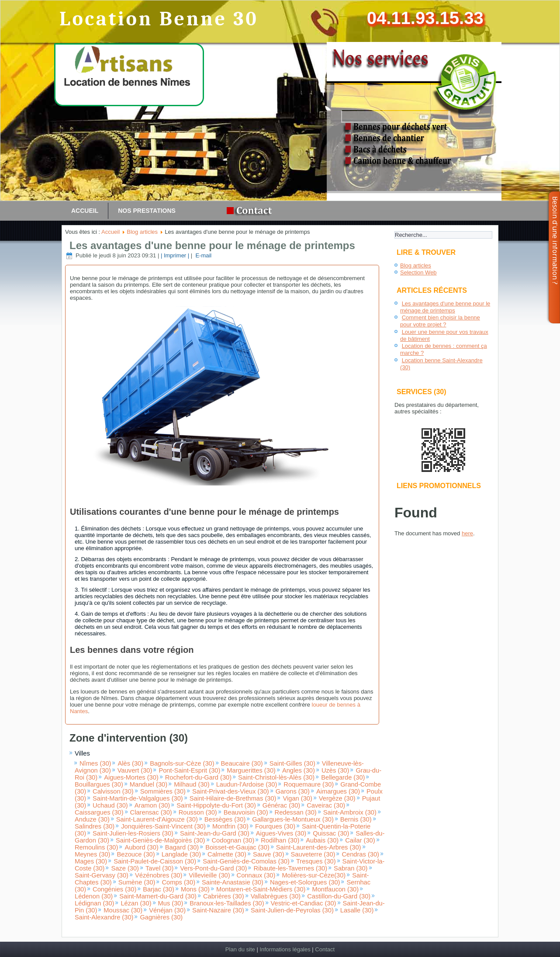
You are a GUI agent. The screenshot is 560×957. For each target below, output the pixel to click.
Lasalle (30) (357, 910)
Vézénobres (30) (159, 875)
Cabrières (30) (224, 896)
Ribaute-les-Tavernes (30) (290, 868)
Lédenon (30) (94, 896)
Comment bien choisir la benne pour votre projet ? (440, 321)
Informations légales (285, 949)
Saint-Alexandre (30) (104, 917)
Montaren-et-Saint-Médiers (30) (261, 889)
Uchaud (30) (110, 805)
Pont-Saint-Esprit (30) (189, 770)
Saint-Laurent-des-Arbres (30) (319, 847)
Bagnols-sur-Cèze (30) (182, 763)
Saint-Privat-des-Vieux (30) (231, 791)
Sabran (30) (351, 868)
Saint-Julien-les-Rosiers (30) (133, 833)
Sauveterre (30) (313, 854)
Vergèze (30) (337, 798)
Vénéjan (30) (167, 910)
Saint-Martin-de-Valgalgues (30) (138, 798)
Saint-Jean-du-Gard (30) (215, 833)
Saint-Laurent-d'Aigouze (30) (157, 819)
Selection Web (418, 272)
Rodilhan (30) (280, 840)
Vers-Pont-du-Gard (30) (213, 868)
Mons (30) (195, 889)
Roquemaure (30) (309, 784)
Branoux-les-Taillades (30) (227, 903)
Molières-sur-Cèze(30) (314, 875)
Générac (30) (281, 805)
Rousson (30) (198, 812)
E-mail (203, 255)
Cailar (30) (360, 840)
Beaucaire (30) (242, 763)
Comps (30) (178, 882)
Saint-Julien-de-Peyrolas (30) (292, 910)
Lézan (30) (136, 903)
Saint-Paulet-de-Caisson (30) (155, 861)
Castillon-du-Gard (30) (339, 896)
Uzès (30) (335, 770)
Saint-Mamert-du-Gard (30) (158, 896)
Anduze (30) (92, 819)
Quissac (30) (331, 833)
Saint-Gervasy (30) (102, 875)
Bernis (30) (356, 819)
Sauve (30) (269, 854)
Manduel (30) (149, 784)
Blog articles (142, 232)
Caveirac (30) (326, 805)
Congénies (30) (114, 889)
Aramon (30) (152, 805)
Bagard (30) (182, 847)
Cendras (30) (360, 854)
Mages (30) (91, 861)
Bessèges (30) (225, 819)
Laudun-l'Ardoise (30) (247, 784)
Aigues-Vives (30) (281, 833)
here (467, 533)
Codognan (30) (233, 840)
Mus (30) (171, 903)
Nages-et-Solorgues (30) (305, 882)
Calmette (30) (227, 854)
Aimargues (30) (338, 791)
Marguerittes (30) (251, 770)
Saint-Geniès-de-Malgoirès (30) (160, 840)
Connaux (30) (256, 875)
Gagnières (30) (161, 917)
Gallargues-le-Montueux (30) (293, 819)
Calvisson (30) (113, 791)
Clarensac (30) (151, 812)
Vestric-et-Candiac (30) (304, 903)
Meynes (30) (92, 854)
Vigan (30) (297, 798)
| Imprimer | (175, 255)
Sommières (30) (163, 791)
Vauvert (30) (135, 770)
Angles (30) (299, 770)
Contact (325, 949)
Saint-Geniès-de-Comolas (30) (246, 861)
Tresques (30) (316, 861)
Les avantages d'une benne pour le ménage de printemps (212, 245)
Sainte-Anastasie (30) (233, 882)
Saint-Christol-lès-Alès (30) (276, 777)
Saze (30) (125, 868)
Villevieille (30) (209, 875)
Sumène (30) (137, 882)
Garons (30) (293, 791)
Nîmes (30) (95, 763)
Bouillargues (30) (99, 784)
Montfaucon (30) (335, 889)
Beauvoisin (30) (246, 812)
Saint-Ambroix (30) (350, 812)
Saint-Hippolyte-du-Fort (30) (216, 805)
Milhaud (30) (192, 784)
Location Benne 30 (159, 19)
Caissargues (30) (99, 812)
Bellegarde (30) (343, 777)
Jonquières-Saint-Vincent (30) (163, 826)
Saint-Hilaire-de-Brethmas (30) (233, 798)
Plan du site (240, 949)
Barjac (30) (159, 889)
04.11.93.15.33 (425, 18)
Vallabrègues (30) (276, 896)
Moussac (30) (123, 910)
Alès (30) (130, 763)
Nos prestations (147, 211)
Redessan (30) (296, 812)
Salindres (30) (95, 826)
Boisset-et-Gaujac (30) (237, 847)
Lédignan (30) (94, 903)
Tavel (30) (159, 868)
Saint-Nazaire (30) (218, 910)
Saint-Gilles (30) (292, 763)
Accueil (85, 211)
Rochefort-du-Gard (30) (198, 777)
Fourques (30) (275, 826)
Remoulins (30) (96, 847)
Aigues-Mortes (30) (131, 777)
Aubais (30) (322, 840)
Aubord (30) (141, 847)
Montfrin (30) (230, 826)
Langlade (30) (181, 854)
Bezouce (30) (136, 854)
